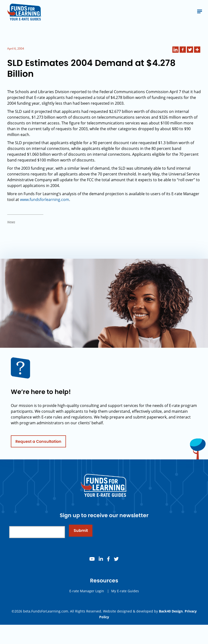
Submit (81, 539)
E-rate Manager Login (87, 599)
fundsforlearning (45, 200)
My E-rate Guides (125, 599)
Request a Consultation (38, 450)
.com (65, 200)
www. (25, 200)
